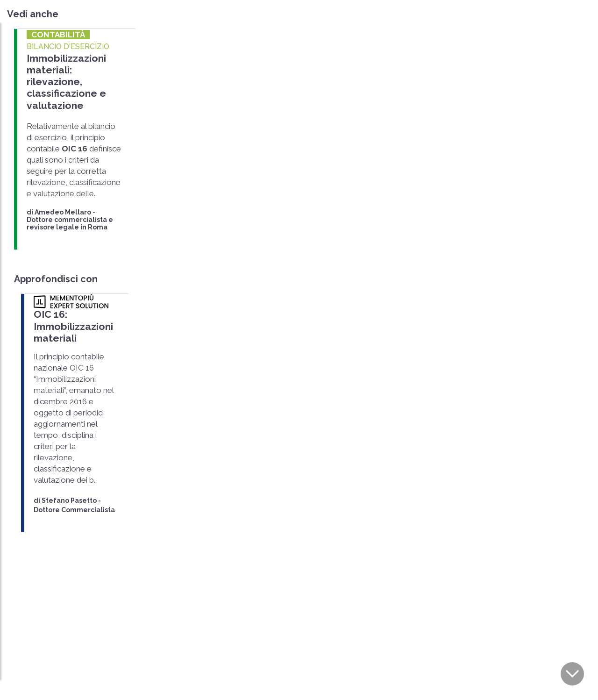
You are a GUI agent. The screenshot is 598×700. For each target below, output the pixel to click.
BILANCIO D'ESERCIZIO (68, 46)
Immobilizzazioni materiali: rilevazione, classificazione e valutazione (66, 82)
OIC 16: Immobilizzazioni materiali (73, 326)
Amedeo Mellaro (63, 212)
